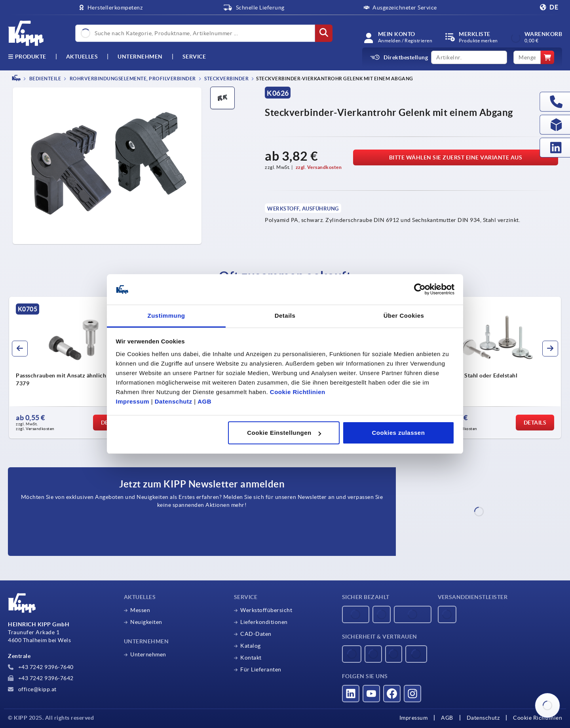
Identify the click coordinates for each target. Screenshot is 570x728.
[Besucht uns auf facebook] (392, 694)
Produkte (27, 57)
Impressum (133, 401)
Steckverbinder (226, 79)
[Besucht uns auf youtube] (371, 694)
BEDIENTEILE (45, 79)
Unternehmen (140, 57)
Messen (140, 610)
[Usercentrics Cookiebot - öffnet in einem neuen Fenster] (420, 290)
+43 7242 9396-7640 (41, 667)
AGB (204, 401)
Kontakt (251, 658)
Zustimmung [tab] (166, 316)
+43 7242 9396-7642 (41, 678)
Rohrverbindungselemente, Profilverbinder (132, 79)
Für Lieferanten (261, 669)
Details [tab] (285, 316)
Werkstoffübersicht (266, 610)
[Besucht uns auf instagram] (412, 694)
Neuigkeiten (146, 622)
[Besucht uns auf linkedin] (351, 694)
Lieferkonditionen (264, 622)
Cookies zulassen (398, 433)
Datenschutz (174, 401)
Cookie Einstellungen (284, 433)
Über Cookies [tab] (404, 316)
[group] (74, 368)
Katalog (251, 646)
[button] (20, 349)
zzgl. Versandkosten (319, 167)
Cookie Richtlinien (298, 392)
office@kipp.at (32, 689)
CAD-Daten (256, 634)
